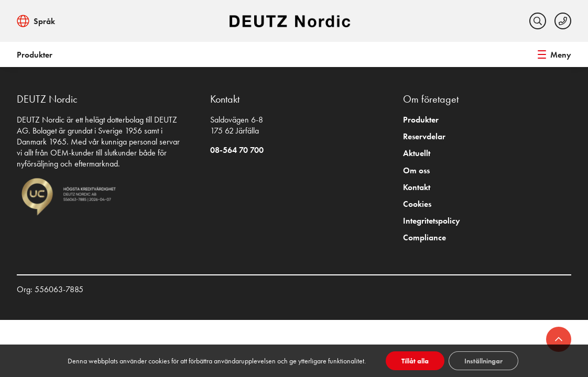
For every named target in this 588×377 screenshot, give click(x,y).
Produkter (35, 55)
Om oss (416, 170)
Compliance (424, 237)
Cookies (417, 204)
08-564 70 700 (237, 150)
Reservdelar (424, 136)
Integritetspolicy (432, 221)
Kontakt (417, 187)
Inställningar (483, 361)
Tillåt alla (415, 361)
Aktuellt (417, 153)
